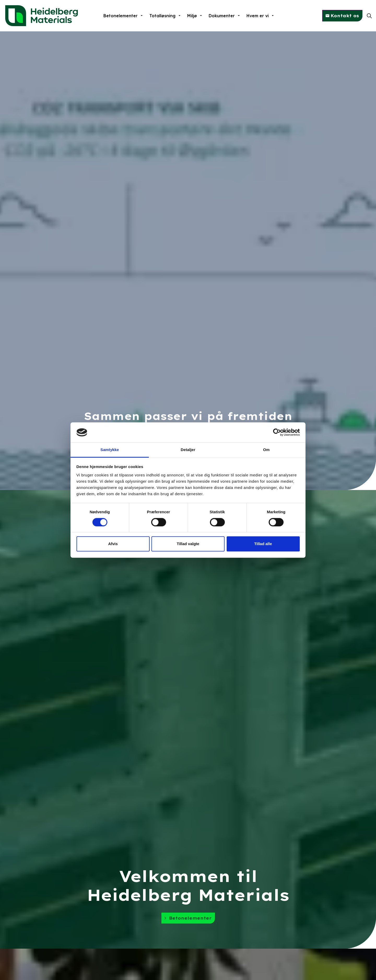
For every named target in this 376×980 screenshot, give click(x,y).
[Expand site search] (369, 16)
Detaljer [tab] (188, 450)
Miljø (192, 16)
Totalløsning (162, 16)
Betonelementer (121, 16)
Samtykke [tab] (110, 450)
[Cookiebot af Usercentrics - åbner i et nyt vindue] (277, 433)
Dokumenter (222, 16)
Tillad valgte (188, 544)
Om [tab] (266, 450)
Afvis (113, 544)
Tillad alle (263, 544)
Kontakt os (342, 16)
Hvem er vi (258, 16)
